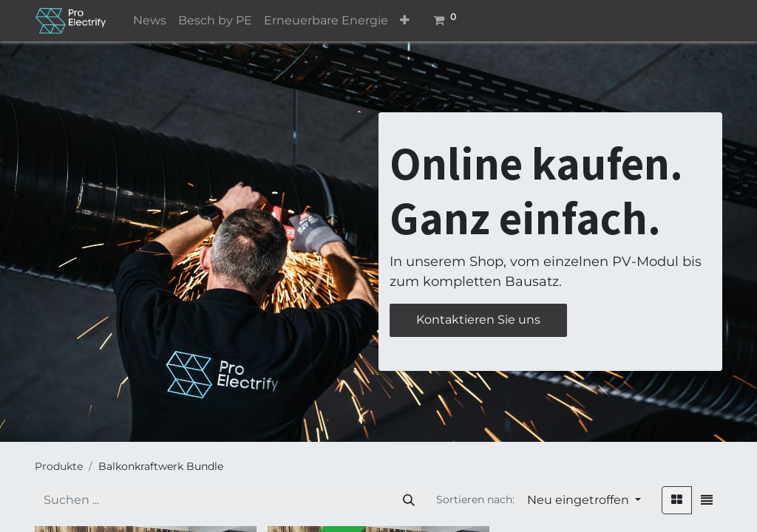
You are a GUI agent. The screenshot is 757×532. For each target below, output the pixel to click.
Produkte (59, 466)
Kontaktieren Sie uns (478, 320)
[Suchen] (409, 500)
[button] (405, 21)
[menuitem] (150, 21)
